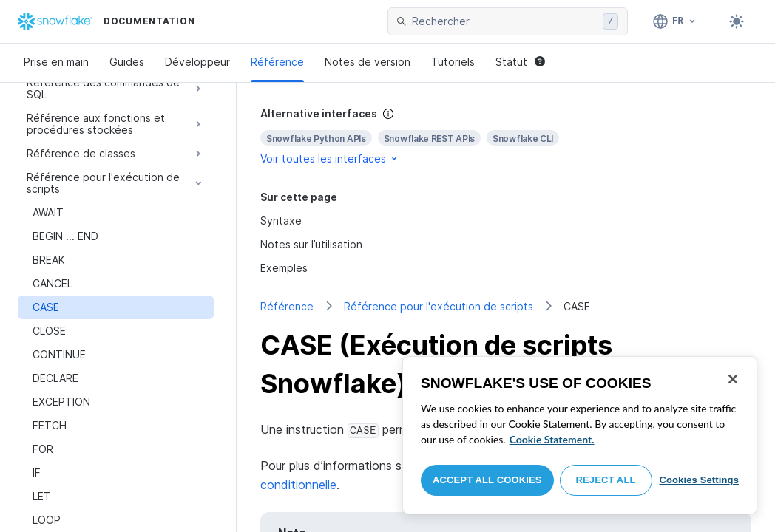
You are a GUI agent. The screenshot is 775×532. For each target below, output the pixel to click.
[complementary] (506, 136)
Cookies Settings (699, 480)
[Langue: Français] (675, 21)
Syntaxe (281, 221)
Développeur (197, 62)
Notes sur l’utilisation (311, 244)
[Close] (733, 379)
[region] (580, 435)
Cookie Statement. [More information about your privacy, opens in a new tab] (552, 439)
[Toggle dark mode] (737, 21)
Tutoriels (453, 62)
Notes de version (368, 62)
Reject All (606, 480)
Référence (277, 62)
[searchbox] (504, 21)
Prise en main (56, 62)
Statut (520, 62)
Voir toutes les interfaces (330, 158)
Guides (127, 62)
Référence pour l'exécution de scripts (439, 306)
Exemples (284, 268)
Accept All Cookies (487, 480)
